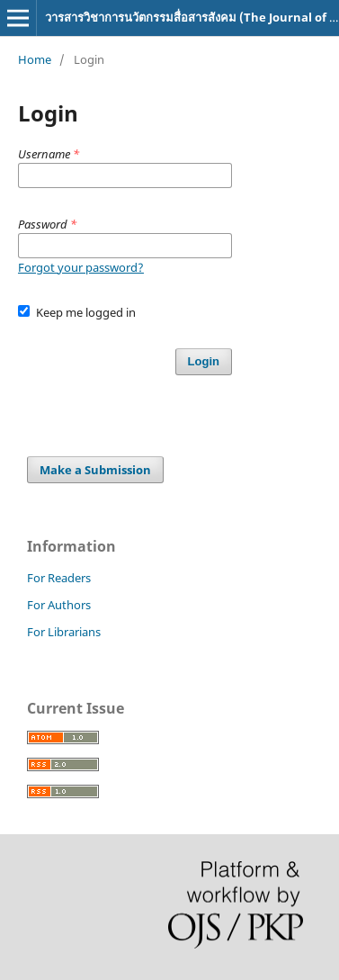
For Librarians (64, 632)
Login (204, 361)
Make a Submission (95, 470)
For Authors (59, 605)
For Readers (59, 578)
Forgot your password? (81, 267)
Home (35, 59)
